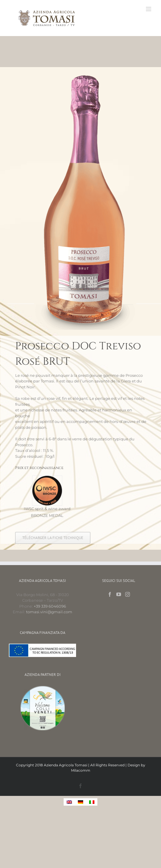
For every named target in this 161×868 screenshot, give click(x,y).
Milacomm (81, 770)
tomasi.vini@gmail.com (49, 612)
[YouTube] (119, 594)
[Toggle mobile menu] (149, 9)
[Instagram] (128, 594)
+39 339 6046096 (50, 606)
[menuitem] (69, 802)
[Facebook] (110, 594)
